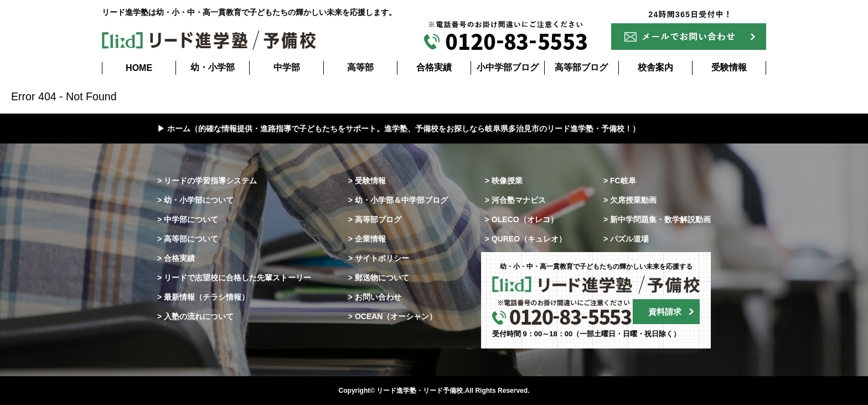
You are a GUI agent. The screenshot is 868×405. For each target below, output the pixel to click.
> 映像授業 (504, 181)
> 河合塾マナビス (515, 200)
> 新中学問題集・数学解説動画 (657, 219)
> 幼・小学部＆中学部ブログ (398, 200)
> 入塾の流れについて (195, 316)
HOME (139, 68)
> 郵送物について (379, 278)
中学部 (287, 67)
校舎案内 (655, 67)
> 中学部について (188, 219)
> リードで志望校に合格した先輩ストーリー (234, 278)
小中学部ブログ (508, 67)
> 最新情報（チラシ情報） (203, 297)
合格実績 (434, 67)
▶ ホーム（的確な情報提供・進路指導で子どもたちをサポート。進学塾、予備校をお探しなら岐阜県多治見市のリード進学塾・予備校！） (399, 129)
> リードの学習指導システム (207, 181)
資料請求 (665, 312)
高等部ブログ (581, 67)
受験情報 (729, 67)
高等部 (360, 67)
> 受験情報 (367, 181)
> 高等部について (188, 239)
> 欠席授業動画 (630, 200)
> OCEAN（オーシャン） (393, 316)
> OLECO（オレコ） (521, 219)
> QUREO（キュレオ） (526, 239)
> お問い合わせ (375, 297)
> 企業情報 (367, 239)
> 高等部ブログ (375, 219)
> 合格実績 (176, 258)
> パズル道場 (626, 239)
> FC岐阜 (620, 181)
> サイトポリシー (379, 258)
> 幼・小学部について (195, 200)
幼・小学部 (213, 67)
